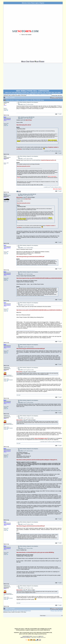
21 (12, 97)
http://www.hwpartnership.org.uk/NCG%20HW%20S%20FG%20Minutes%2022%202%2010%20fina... (41, 278)
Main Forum (15, 94)
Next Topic (60, 95)
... (10, 97)
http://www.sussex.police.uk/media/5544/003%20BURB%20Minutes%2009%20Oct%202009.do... (40, 310)
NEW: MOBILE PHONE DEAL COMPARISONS (33, 91)
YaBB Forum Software (25, 637)
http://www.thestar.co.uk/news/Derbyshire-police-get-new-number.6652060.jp (35, 552)
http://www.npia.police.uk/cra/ (24, 125)
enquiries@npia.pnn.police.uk (48, 160)
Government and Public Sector (24, 94)
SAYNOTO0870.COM (7, 94)
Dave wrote (19, 197)
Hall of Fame (29, 120)
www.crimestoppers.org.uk (41, 438)
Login (36, 3)
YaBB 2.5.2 (41, 636)
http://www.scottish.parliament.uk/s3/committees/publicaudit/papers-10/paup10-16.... (37, 460)
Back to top (6, 115)
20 (11, 97)
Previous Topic (54, 95)
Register (42, 3)
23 (14, 97)
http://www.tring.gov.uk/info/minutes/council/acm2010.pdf (31, 349)
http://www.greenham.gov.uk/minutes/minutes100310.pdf (30, 257)
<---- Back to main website (25, 35)
